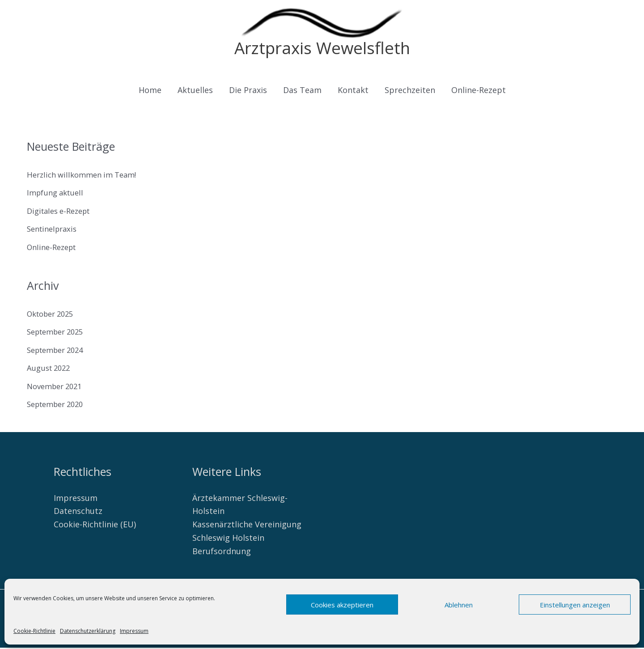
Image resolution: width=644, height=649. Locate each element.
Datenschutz (78, 513)
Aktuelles (195, 92)
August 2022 (51, 369)
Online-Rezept (479, 92)
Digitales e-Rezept (62, 212)
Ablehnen (459, 605)
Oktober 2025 (53, 315)
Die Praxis (248, 92)
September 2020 (59, 406)
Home (150, 92)
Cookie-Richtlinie (34, 631)
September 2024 (59, 352)
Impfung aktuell (58, 194)
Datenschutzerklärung (88, 631)
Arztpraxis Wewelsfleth (322, 49)
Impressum (134, 631)
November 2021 (57, 388)
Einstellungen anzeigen (575, 605)
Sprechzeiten (410, 92)
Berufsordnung (222, 552)
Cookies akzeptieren (342, 605)
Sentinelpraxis (54, 230)
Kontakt (353, 92)
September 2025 (59, 333)
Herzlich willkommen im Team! (86, 176)
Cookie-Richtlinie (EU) (95, 526)
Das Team (302, 92)
